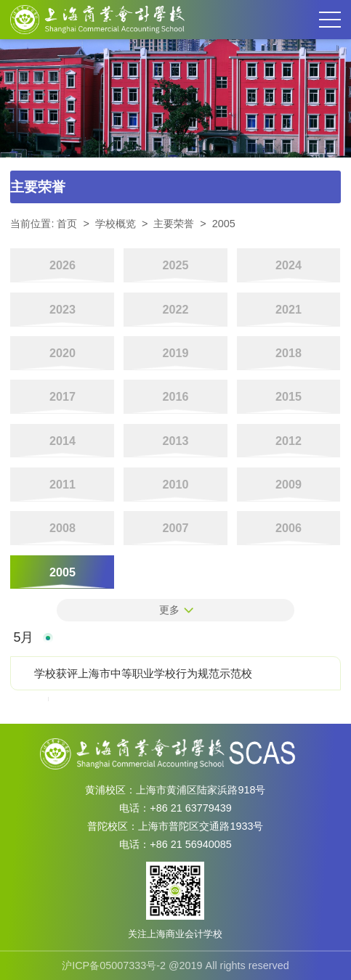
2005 (224, 224)
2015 (289, 396)
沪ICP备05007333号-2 (114, 965)
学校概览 (116, 224)
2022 (175, 309)
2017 (62, 396)
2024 (289, 265)
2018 (289, 353)
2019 (175, 353)
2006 (289, 528)
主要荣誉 (174, 224)
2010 (175, 484)
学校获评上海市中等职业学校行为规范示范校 (143, 673)
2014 (62, 441)
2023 (62, 309)
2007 (175, 528)
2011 (62, 484)
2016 (175, 396)
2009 (289, 484)
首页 (67, 224)
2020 (62, 353)
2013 (175, 441)
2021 (289, 309)
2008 (62, 528)
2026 (62, 265)
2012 (289, 441)
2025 (175, 265)
